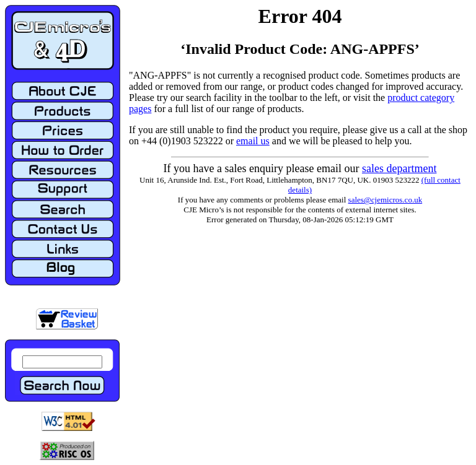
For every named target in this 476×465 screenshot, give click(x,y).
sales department (399, 168)
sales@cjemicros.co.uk (386, 200)
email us (253, 141)
